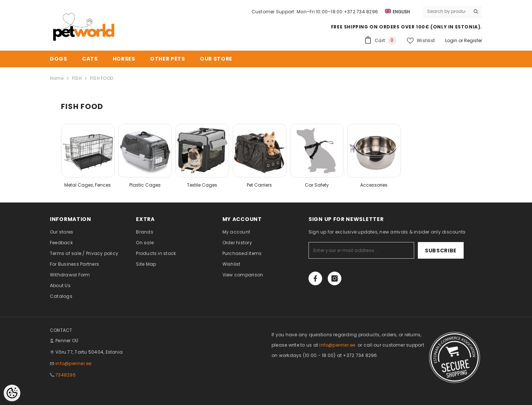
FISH (77, 78)
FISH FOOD (102, 78)
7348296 (66, 375)
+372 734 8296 (361, 12)
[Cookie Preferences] (12, 393)
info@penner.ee (73, 363)
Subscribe (441, 251)
